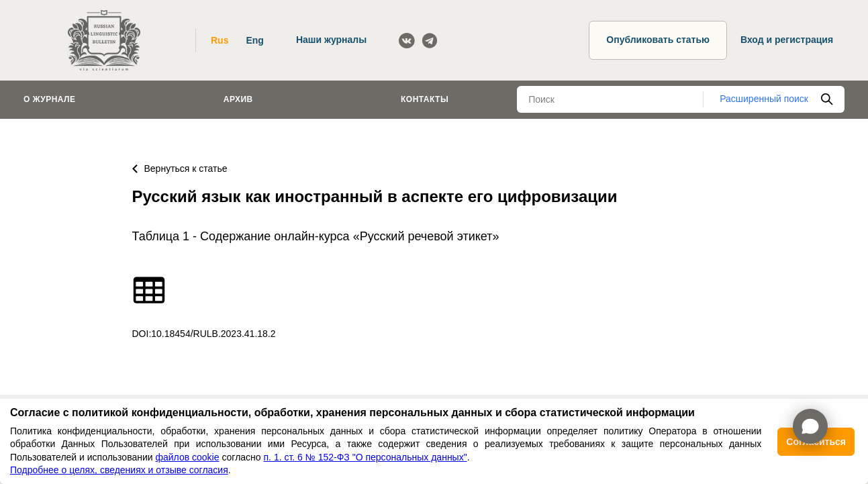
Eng (254, 40)
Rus (220, 40)
